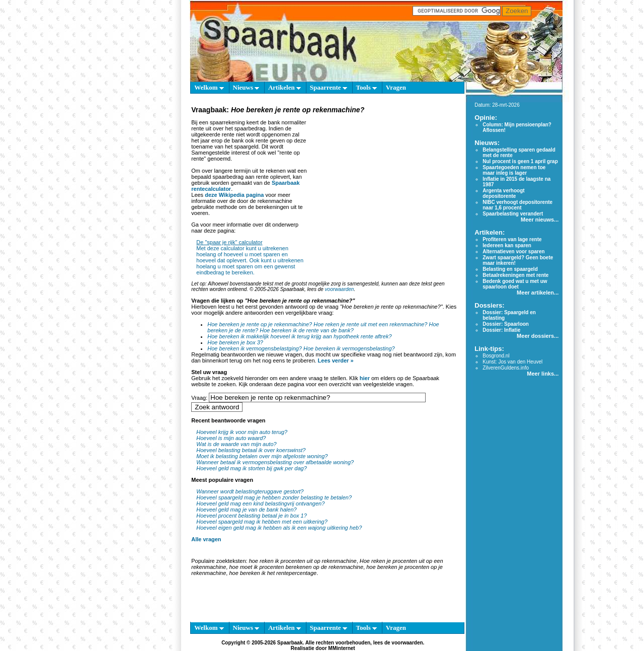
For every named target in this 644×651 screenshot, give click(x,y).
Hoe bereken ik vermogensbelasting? (349, 348)
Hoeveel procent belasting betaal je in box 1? (252, 516)
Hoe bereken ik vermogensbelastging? (255, 348)
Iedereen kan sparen (507, 245)
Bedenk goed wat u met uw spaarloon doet (515, 284)
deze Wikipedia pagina (234, 195)
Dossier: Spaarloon (506, 324)
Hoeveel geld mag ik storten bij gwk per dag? (252, 468)
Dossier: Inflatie (501, 330)
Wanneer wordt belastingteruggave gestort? (250, 491)
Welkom (209, 87)
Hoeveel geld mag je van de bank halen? (246, 510)
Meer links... (543, 374)
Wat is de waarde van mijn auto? (236, 444)
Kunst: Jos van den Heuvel (512, 362)
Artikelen (285, 87)
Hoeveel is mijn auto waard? (231, 438)
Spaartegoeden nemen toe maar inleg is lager (514, 170)
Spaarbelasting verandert (513, 214)
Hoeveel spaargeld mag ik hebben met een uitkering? (262, 522)
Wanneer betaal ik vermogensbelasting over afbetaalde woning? (275, 462)
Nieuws (246, 87)
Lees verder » (336, 360)
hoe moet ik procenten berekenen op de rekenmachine (296, 567)
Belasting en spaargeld (510, 269)
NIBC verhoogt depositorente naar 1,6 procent (517, 205)
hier (365, 378)
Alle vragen (206, 539)
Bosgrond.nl (496, 356)
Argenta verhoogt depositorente (503, 193)
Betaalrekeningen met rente (515, 275)
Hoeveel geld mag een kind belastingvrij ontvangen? (260, 503)
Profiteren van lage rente (512, 239)
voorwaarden (340, 289)
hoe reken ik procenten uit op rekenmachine (303, 561)
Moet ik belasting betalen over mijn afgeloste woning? (262, 456)
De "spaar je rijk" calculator (229, 242)
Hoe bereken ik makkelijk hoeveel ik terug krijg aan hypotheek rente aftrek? (299, 336)
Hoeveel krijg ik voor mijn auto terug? (242, 432)
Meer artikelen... (538, 293)
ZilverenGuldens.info (506, 368)
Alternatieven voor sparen (513, 251)
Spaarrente (329, 87)
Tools (367, 87)
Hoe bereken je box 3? (235, 342)
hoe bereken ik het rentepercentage (273, 573)
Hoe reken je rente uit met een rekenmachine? (370, 324)
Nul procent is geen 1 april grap (520, 161)
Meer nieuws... (540, 220)
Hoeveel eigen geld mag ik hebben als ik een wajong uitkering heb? (279, 528)
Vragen (396, 87)
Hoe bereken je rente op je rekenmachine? (260, 324)
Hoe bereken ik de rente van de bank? (307, 330)
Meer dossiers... (538, 336)
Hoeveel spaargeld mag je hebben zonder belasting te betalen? (274, 497)
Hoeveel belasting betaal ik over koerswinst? (251, 450)
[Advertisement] (384, 178)
